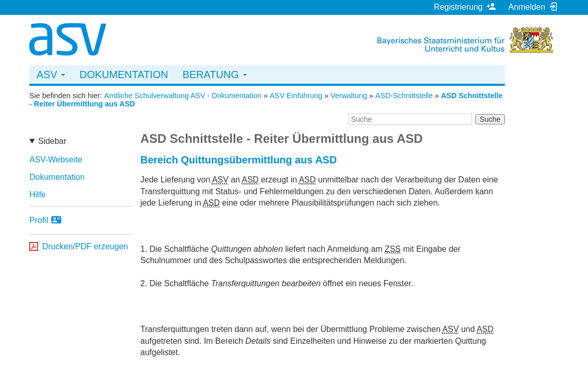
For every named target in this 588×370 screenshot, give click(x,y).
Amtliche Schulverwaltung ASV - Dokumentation (183, 96)
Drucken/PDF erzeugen (85, 246)
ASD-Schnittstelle (404, 96)
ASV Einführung (296, 96)
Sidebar (52, 141)
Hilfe (37, 195)
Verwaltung (349, 96)
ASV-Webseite (56, 160)
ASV (51, 75)
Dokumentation (124, 75)
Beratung (214, 75)
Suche (490, 119)
